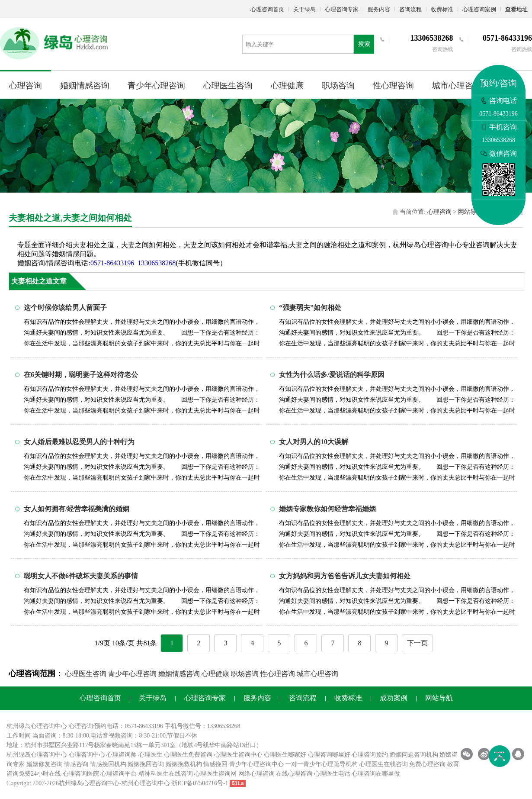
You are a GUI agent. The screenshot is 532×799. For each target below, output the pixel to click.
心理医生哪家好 (285, 755)
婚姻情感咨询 (85, 85)
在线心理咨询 (294, 774)
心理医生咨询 (228, 85)
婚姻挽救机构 (184, 764)
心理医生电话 (332, 774)
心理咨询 (26, 85)
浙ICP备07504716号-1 (200, 783)
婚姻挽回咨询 (146, 764)
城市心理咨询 (457, 85)
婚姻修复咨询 (45, 764)
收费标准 (442, 9)
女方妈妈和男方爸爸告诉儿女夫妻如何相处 (345, 576)
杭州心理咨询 (140, 783)
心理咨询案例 (479, 9)
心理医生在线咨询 (384, 764)
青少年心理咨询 (156, 85)
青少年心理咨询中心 (256, 764)
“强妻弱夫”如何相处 (310, 308)
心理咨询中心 (87, 755)
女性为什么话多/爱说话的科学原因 (332, 375)
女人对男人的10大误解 (314, 442)
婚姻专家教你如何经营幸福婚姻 (327, 509)
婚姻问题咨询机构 (414, 755)
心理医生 (151, 755)
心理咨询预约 (370, 755)
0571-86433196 (112, 263)
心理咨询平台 (119, 774)
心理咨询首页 (267, 9)
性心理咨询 (393, 85)
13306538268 (157, 263)
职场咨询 (338, 85)
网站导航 (470, 212)
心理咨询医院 (81, 774)
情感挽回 (215, 764)
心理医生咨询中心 (238, 755)
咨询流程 (410, 9)
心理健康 (287, 85)
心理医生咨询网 (215, 774)
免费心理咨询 (427, 764)
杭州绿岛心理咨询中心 (37, 755)
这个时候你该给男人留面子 (65, 308)
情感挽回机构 (108, 764)
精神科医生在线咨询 (166, 774)
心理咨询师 (122, 755)
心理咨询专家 (342, 9)
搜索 (364, 44)
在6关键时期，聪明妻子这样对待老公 (81, 375)
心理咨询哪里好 (329, 755)
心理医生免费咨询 (188, 755)
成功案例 (394, 698)
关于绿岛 (304, 9)
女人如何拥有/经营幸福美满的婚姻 (77, 509)
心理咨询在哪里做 (376, 774)
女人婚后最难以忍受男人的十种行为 (79, 442)
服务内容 (379, 9)
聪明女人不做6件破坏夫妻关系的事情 (81, 576)
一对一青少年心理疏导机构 (321, 764)
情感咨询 (76, 764)
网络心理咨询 (256, 774)
